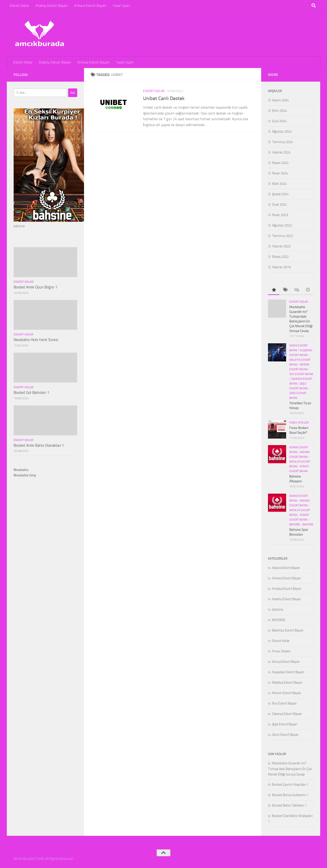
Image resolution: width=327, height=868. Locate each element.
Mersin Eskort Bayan (287, 693)
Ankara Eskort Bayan (90, 6)
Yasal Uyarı (121, 6)
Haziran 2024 (281, 152)
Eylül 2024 (279, 121)
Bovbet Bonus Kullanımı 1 (290, 795)
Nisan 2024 (280, 173)
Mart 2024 (279, 184)
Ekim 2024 (280, 111)
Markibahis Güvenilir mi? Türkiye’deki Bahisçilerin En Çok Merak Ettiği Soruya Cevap (290, 769)
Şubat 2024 (280, 194)
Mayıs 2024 (280, 163)
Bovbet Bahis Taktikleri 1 (289, 805)
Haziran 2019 (281, 267)
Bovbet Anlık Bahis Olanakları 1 (39, 445)
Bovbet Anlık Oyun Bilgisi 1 (36, 287)
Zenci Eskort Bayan (285, 735)
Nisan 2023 (280, 215)
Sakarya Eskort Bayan (287, 714)
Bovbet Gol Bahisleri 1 (32, 393)
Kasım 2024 (280, 100)
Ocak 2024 (279, 205)
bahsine (295, 524)
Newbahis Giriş (25, 475)
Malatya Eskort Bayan (287, 683)
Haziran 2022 (281, 246)
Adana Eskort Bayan (286, 568)
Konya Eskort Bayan (286, 662)
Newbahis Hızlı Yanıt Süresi (36, 340)
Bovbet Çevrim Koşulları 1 (290, 785)
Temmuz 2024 (282, 142)
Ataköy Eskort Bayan (52, 6)
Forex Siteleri (299, 423)
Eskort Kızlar (20, 6)
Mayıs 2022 (280, 257)
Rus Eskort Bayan (301, 374)
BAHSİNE (308, 524)
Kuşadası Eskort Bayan (288, 672)
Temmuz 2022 (282, 236)
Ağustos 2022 (282, 225)
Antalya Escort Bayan (287, 589)
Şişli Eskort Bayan (285, 724)
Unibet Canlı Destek (164, 98)
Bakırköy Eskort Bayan (288, 630)
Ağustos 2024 (282, 132)
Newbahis (21, 470)
